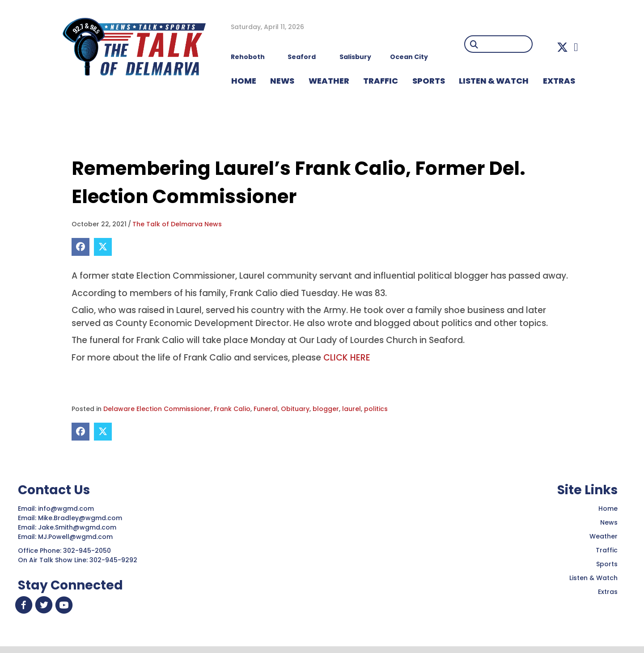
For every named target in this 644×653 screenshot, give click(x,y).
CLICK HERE (347, 358)
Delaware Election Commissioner (157, 409)
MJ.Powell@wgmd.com (77, 537)
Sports (429, 81)
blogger (326, 409)
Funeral (266, 409)
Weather (604, 536)
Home (608, 509)
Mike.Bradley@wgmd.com (80, 518)
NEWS (282, 81)
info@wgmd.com (67, 509)
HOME (244, 81)
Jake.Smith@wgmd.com (78, 527)
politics (376, 409)
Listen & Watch (593, 578)
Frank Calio (232, 409)
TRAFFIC (381, 81)
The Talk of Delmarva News (177, 224)
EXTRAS (559, 81)
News (609, 522)
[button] (562, 47)
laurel (352, 409)
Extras (608, 592)
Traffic (607, 550)
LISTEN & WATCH (494, 81)
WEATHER (329, 81)
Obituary (295, 409)
